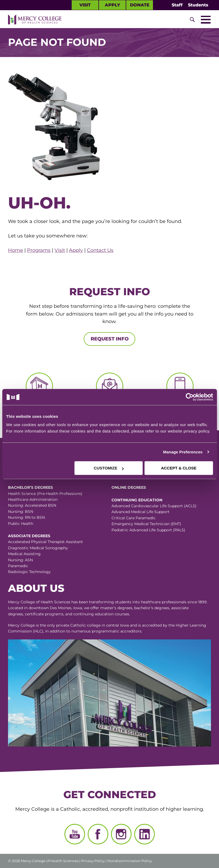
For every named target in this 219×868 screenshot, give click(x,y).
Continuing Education (137, 500)
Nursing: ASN (20, 560)
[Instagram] (121, 834)
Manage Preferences (183, 452)
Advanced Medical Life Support (141, 512)
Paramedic (18, 566)
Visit (85, 5)
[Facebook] (98, 834)
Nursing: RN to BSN (26, 517)
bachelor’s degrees (152, 608)
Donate (140, 5)
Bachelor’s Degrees (30, 487)
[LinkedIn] (145, 834)
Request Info (110, 339)
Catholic (78, 625)
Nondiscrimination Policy (130, 861)
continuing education (93, 614)
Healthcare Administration (33, 499)
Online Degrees (129, 487)
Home (16, 250)
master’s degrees (116, 608)
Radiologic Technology (29, 572)
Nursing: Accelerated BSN (32, 505)
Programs (39, 250)
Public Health (21, 524)
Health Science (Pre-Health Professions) (45, 494)
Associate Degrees (29, 536)
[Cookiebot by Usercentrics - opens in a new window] (161, 397)
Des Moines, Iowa (66, 608)
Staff (177, 5)
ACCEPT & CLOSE (179, 468)
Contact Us (100, 250)
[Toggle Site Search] (192, 20)
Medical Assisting (24, 554)
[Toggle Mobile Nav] (206, 20)
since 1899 (197, 602)
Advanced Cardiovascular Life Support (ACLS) (154, 506)
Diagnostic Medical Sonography (38, 548)
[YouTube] (75, 834)
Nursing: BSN (21, 511)
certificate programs (44, 614)
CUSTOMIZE (109, 468)
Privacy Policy (93, 861)
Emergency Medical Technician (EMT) (146, 524)
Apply (112, 5)
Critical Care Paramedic (134, 518)
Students (198, 5)
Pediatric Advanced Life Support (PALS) (148, 530)
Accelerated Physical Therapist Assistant (45, 542)
